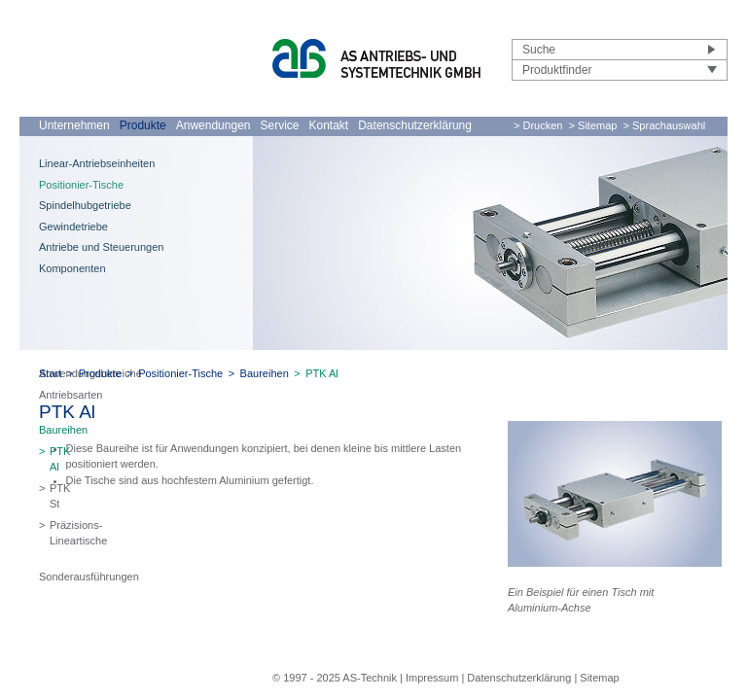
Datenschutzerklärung (415, 125)
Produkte (143, 125)
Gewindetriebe (73, 227)
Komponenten (72, 268)
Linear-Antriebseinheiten (97, 163)
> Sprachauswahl (665, 125)
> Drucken (538, 125)
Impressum (432, 678)
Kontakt (329, 125)
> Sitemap (593, 125)
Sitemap (599, 678)
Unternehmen (74, 125)
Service (279, 125)
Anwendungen (213, 125)
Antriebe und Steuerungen (101, 247)
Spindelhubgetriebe (85, 205)
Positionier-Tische (81, 185)
